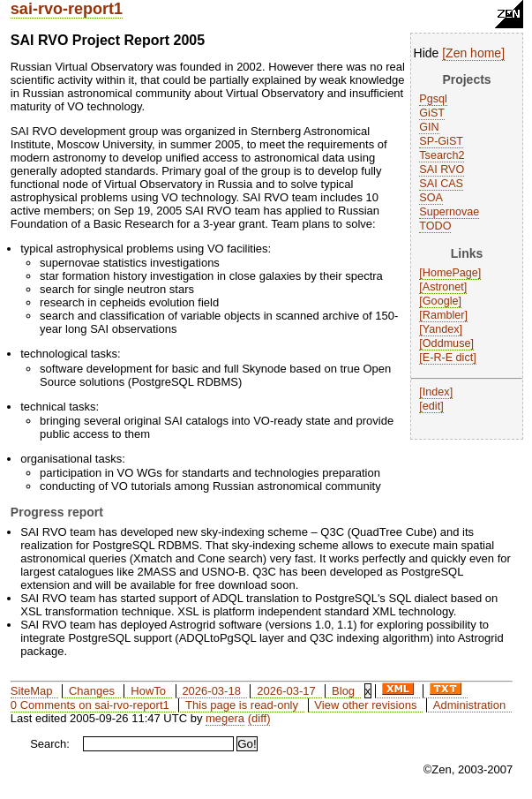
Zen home (473, 53)
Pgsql (433, 99)
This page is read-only (242, 705)
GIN (429, 127)
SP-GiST (441, 141)
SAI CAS (441, 184)
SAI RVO (442, 170)
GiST (432, 113)
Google (441, 301)
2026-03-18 (211, 691)
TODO (435, 226)
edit (431, 406)
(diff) (259, 718)
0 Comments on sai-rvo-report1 (90, 705)
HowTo (148, 691)
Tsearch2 (442, 155)
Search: (50, 744)
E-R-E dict (448, 358)
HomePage (450, 273)
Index (436, 392)
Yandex (441, 329)
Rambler (444, 315)
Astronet (443, 287)
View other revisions (365, 705)
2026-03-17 (286, 691)
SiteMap (32, 691)
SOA (431, 198)
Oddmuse (447, 343)
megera (225, 718)
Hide (427, 53)
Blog (343, 691)
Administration (469, 705)
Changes (92, 691)
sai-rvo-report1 (67, 9)
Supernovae (449, 212)
